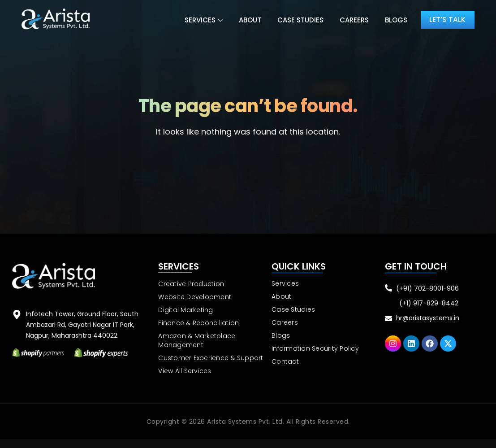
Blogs (395, 20)
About (249, 20)
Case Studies (299, 20)
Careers (353, 20)
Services (199, 20)
